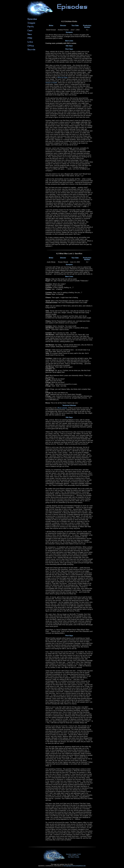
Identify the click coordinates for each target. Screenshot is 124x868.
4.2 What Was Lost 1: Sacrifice (69, 547)
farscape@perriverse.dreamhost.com (74, 866)
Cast (70, 856)
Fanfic (79, 854)
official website (62, 408)
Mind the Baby (63, 77)
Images (74, 854)
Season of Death (51, 83)
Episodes (69, 854)
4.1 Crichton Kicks (69, 134)
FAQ (73, 856)
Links (77, 856)
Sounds (77, 857)
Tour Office (71, 857)
